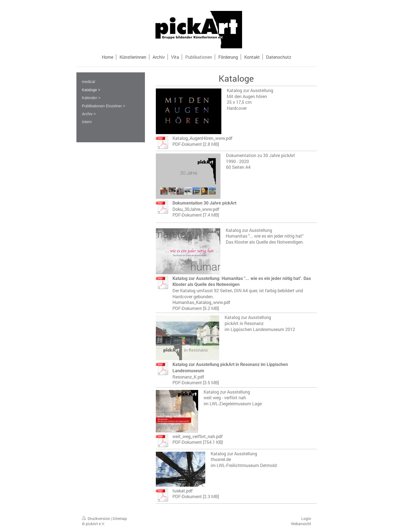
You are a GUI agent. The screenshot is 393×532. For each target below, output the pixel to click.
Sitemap (120, 518)
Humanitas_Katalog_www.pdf (201, 302)
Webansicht (301, 524)
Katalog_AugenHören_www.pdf (203, 138)
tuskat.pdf (183, 491)
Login (306, 518)
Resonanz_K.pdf (188, 377)
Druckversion (96, 518)
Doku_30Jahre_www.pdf (196, 209)
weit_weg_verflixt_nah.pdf (198, 436)
